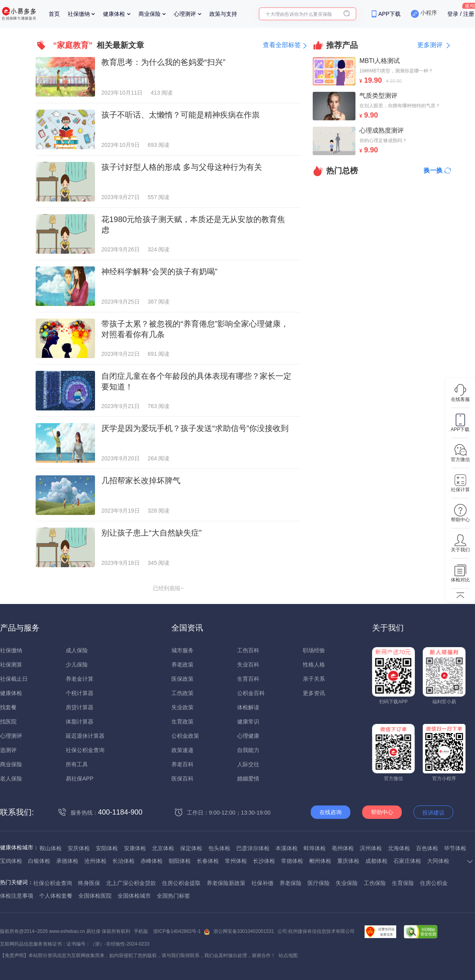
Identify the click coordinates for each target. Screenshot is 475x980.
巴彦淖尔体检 (253, 848)
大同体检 (438, 861)
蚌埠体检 (315, 848)
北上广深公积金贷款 (131, 883)
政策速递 (182, 750)
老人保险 (11, 779)
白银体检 (39, 861)
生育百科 (248, 679)
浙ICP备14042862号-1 (177, 931)
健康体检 (114, 14)
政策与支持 (223, 14)
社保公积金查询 (85, 750)
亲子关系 (314, 679)
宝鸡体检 (11, 861)
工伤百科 (248, 650)
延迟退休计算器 (85, 736)
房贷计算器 (80, 707)
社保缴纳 (79, 14)
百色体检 (427, 848)
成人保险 (77, 650)
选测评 (8, 750)
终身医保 (89, 883)
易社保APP (80, 779)
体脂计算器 (80, 722)
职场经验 (314, 650)
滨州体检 (371, 848)
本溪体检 (287, 848)
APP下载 (389, 14)
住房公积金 (434, 883)
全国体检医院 (95, 896)
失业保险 (347, 883)
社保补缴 (262, 883)
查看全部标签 (282, 45)
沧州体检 (95, 861)
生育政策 (182, 722)
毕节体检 (455, 848)
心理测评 (185, 14)
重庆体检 (348, 861)
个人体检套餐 (56, 896)
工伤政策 (182, 693)
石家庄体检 (407, 861)
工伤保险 (375, 883)
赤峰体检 (152, 861)
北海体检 (399, 848)
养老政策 (182, 665)
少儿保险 (77, 665)
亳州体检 (343, 848)
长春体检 (208, 861)
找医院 (8, 722)
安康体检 (135, 848)
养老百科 (182, 764)
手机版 (141, 931)
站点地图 (288, 955)
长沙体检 (264, 861)
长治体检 (123, 861)
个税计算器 (80, 693)
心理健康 (248, 736)
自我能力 (248, 750)
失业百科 (248, 665)
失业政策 (182, 707)
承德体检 (67, 861)
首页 (54, 14)
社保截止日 (14, 679)
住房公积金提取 (181, 883)
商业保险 (150, 14)
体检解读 (248, 707)
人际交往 (248, 764)
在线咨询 (331, 812)
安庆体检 (79, 848)
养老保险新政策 (226, 883)
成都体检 (376, 861)
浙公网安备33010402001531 (244, 931)
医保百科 (182, 779)
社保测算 (11, 665)
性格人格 (314, 665)
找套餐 (8, 707)
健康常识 (248, 722)
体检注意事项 (17, 896)
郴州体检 (320, 861)
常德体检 (292, 861)
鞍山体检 (51, 848)
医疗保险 (319, 883)
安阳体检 (107, 848)
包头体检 (219, 848)
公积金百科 (251, 693)
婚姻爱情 (248, 779)
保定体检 (191, 848)
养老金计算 (80, 679)
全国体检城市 (134, 896)
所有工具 (77, 764)
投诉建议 (433, 813)
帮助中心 (382, 812)
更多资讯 (314, 693)
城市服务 (182, 650)
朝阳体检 (180, 861)
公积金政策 (185, 736)
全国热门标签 (173, 896)
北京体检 (163, 848)
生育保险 (403, 883)
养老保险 (291, 883)
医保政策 (182, 679)
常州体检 (236, 861)
